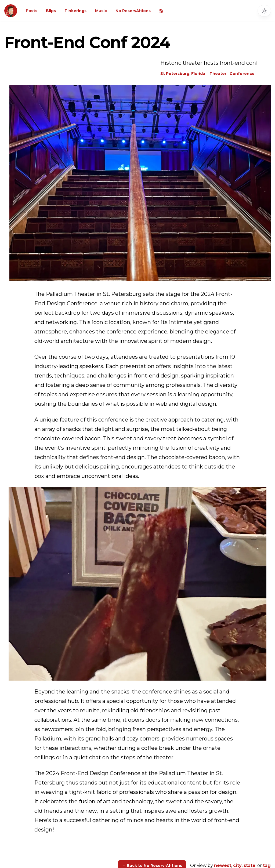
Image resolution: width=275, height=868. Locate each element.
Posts (32, 11)
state (249, 865)
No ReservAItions (133, 11)
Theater (218, 74)
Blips (51, 11)
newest (223, 865)
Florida (198, 74)
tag (267, 865)
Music (101, 11)
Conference (242, 74)
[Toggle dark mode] (264, 11)
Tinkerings (75, 11)
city (237, 865)
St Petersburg (175, 74)
